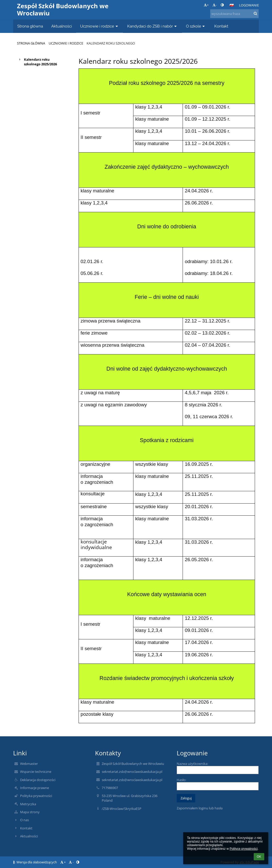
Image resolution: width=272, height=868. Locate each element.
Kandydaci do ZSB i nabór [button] (152, 26)
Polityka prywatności (36, 796)
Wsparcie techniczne (36, 772)
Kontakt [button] (221, 26)
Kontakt (26, 828)
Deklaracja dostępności (38, 780)
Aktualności (29, 836)
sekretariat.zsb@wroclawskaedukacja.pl (132, 772)
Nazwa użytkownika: (192, 764)
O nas (24, 820)
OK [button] (259, 857)
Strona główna (31, 43)
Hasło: (181, 780)
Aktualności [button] (62, 26)
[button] (232, 5)
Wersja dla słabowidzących (35, 862)
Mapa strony (30, 812)
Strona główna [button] (30, 26)
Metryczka (28, 804)
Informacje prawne (35, 788)
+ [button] (206, 5)
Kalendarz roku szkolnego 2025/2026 (40, 62)
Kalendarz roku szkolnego (111, 43)
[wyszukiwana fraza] (234, 14)
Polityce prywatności (244, 849)
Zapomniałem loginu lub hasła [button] (200, 808)
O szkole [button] (196, 26)
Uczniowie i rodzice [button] (100, 26)
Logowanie (249, 5)
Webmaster (29, 764)
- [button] (215, 5)
